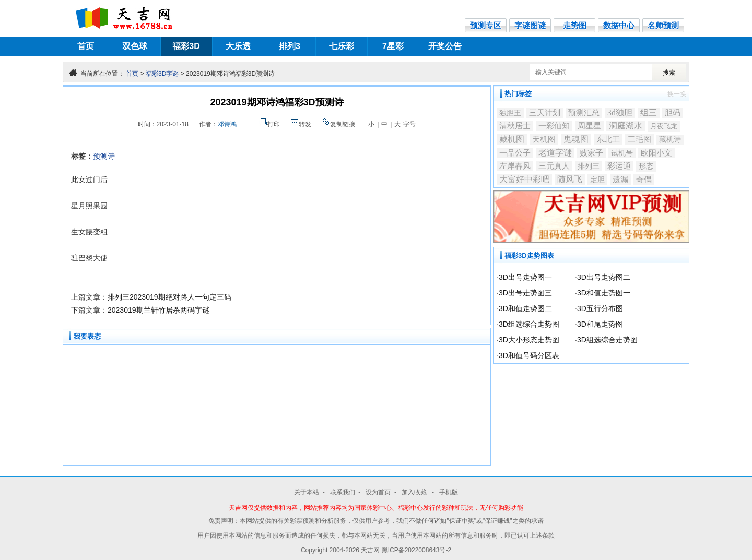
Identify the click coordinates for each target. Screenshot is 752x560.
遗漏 (620, 179)
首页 (86, 46)
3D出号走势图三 (525, 293)
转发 (301, 124)
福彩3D (186, 46)
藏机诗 (670, 140)
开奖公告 (445, 46)
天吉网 (371, 550)
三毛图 (639, 139)
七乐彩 (342, 46)
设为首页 (378, 492)
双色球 (135, 46)
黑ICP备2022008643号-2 (416, 550)
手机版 (449, 492)
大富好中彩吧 (524, 179)
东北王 (608, 139)
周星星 (589, 126)
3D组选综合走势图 (529, 324)
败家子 (591, 153)
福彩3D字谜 (162, 74)
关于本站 (307, 492)
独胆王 (510, 113)
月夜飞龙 (664, 126)
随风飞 (570, 179)
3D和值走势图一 (604, 293)
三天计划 (545, 113)
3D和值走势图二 (525, 308)
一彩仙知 (554, 126)
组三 (649, 112)
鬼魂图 (576, 139)
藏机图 (512, 139)
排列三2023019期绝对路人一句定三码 (169, 297)
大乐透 (238, 46)
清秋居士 (515, 126)
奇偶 (644, 179)
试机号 (622, 153)
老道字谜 (555, 153)
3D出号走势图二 (604, 277)
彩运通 (619, 166)
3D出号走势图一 (525, 277)
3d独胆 (620, 112)
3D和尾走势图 (600, 324)
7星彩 (393, 46)
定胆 (597, 180)
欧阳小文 (656, 153)
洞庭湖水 (626, 126)
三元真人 (554, 166)
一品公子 (515, 153)
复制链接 (338, 124)
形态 (646, 166)
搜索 (669, 73)
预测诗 (104, 156)
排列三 (589, 166)
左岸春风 (515, 166)
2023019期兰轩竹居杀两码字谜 (158, 310)
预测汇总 (584, 113)
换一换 (677, 94)
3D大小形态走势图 (529, 340)
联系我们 (343, 492)
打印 (269, 124)
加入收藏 (415, 492)
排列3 (290, 46)
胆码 (673, 113)
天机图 (544, 139)
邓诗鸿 (227, 124)
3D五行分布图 (600, 308)
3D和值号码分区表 (529, 355)
